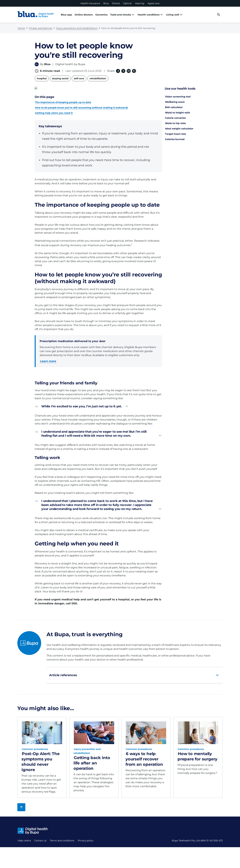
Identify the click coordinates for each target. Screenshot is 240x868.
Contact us (24, 846)
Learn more (48, 358)
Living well (165, 15)
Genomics (101, 15)
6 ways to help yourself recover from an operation (144, 756)
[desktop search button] (219, 15)
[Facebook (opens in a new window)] (118, 71)
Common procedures (35, 746)
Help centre (24, 838)
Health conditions (145, 15)
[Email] (128, 71)
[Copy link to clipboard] (134, 71)
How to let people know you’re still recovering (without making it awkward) (81, 105)
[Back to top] (21, 804)
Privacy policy (26, 862)
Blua (106, 3)
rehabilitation (98, 78)
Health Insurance (90, 3)
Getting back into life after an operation (92, 760)
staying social (60, 78)
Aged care (154, 3)
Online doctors (84, 15)
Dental (116, 3)
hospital (42, 78)
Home (21, 28)
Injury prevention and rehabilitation (77, 28)
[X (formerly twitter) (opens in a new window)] (123, 71)
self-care (79, 78)
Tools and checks (121, 15)
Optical (127, 3)
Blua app (66, 15)
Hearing (140, 3)
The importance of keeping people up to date (63, 99)
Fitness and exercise (40, 28)
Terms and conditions (30, 854)
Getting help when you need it (54, 110)
